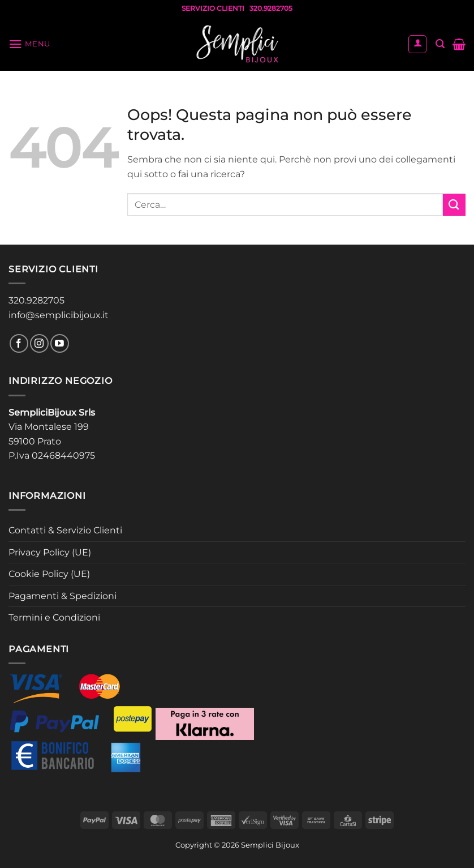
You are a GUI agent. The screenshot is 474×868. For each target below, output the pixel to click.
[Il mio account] (417, 44)
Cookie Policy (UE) (49, 574)
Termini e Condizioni (54, 617)
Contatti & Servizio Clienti (65, 530)
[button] (29, 44)
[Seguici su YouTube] (60, 343)
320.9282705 (36, 300)
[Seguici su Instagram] (39, 343)
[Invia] (454, 205)
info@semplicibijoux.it (59, 315)
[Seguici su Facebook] (19, 343)
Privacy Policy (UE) (50, 552)
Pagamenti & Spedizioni (63, 596)
